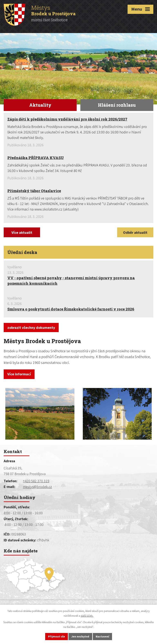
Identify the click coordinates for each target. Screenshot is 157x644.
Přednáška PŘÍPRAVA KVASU (36, 158)
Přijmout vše (57, 636)
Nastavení (102, 636)
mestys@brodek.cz (37, 487)
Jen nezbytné (80, 636)
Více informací (19, 374)
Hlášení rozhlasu (117, 105)
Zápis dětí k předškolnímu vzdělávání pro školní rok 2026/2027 (67, 119)
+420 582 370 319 (36, 481)
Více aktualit (22, 232)
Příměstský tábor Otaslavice (34, 191)
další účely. (87, 616)
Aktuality (40, 105)
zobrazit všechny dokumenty (31, 328)
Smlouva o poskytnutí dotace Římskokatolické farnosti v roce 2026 (71, 309)
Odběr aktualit (135, 232)
